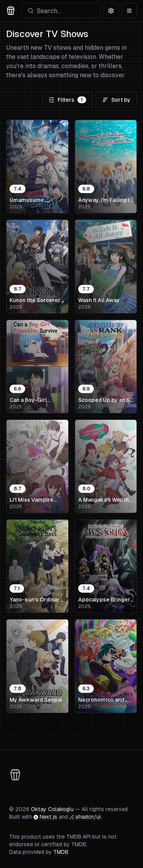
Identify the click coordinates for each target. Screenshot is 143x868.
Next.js (45, 817)
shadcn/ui (85, 817)
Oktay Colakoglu (52, 809)
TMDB (61, 852)
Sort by (116, 100)
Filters (67, 100)
